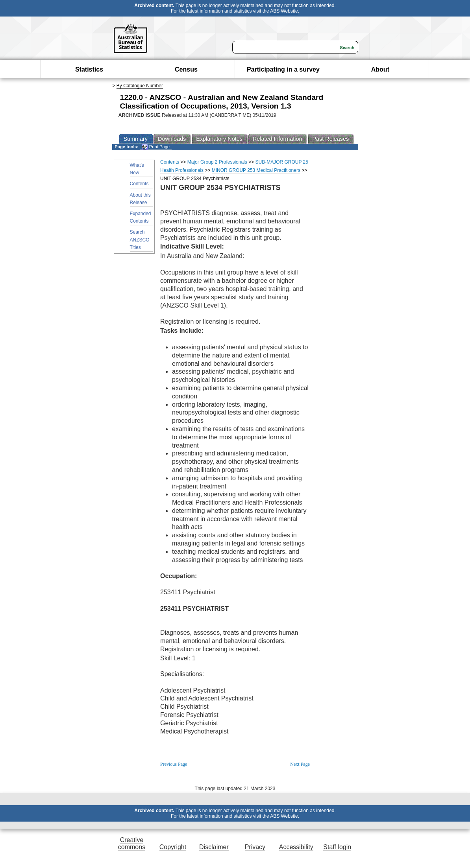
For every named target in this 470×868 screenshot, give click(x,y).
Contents (139, 184)
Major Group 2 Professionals (217, 162)
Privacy (255, 847)
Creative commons (132, 843)
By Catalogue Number (140, 86)
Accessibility (296, 847)
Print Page (156, 147)
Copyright (173, 847)
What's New (137, 169)
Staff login (337, 847)
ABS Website (284, 11)
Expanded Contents (141, 217)
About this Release (140, 199)
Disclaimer (214, 847)
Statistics (89, 69)
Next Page (300, 764)
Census (186, 69)
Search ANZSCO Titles (140, 240)
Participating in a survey (283, 69)
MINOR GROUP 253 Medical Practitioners (256, 170)
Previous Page (174, 764)
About (380, 69)
